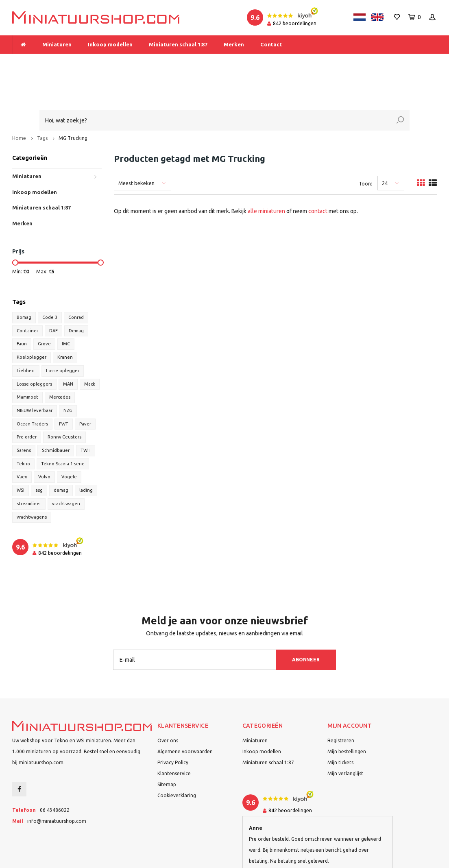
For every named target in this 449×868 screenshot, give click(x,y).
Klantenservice (174, 733)
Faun (22, 303)
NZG (68, 370)
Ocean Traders (32, 383)
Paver (85, 383)
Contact (271, 44)
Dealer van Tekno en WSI (302, 61)
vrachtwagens (32, 476)
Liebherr (26, 330)
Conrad (76, 277)
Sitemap (167, 744)
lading (86, 449)
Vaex (22, 436)
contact (318, 170)
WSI (21, 449)
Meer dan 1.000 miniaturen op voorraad (64, 61)
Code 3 (50, 277)
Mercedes (60, 356)
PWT (64, 383)
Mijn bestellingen (347, 711)
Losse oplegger (63, 330)
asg (39, 449)
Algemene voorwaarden (185, 711)
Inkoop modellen (110, 44)
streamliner (29, 463)
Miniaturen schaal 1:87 (178, 44)
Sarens (24, 410)
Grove (44, 303)
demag (61, 449)
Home (19, 97)
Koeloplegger (32, 316)
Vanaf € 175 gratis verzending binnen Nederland (192, 61)
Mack (90, 343)
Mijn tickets (340, 722)
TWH (86, 410)
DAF (53, 290)
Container (27, 290)
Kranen (65, 316)
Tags (42, 97)
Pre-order (27, 396)
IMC (66, 303)
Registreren (341, 700)
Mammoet (27, 356)
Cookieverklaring (177, 755)
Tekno (23, 423)
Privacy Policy (173, 722)
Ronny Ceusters (64, 396)
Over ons (168, 700)
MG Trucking (73, 97)
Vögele (69, 436)
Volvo (44, 436)
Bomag (24, 277)
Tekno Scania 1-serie (63, 423)
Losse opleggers (34, 343)
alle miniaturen (266, 170)
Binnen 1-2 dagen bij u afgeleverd (393, 61)
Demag (76, 290)
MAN (68, 343)
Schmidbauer (56, 410)
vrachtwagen (66, 463)
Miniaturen (57, 44)
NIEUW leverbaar (35, 370)
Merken (234, 44)
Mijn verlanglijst (345, 733)
